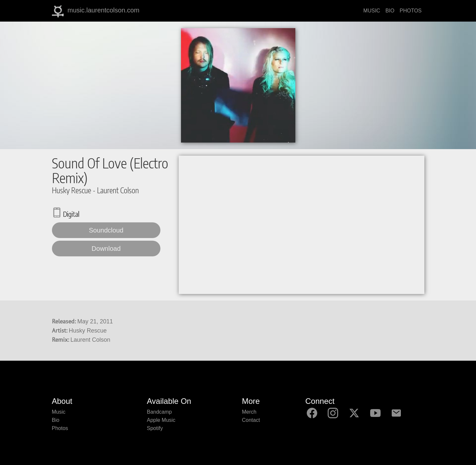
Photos (60, 428)
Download (106, 249)
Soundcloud (106, 230)
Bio (56, 420)
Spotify (155, 428)
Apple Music (161, 420)
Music (59, 412)
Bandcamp (160, 412)
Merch (249, 412)
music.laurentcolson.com (96, 11)
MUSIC (372, 11)
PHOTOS (410, 11)
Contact (251, 420)
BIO (390, 11)
